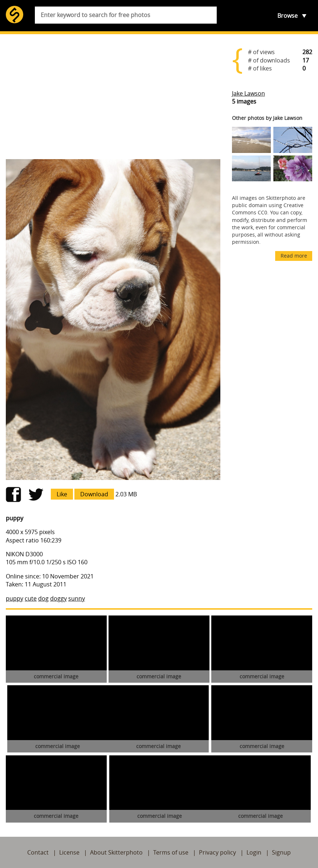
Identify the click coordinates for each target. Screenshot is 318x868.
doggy (58, 598)
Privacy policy (217, 852)
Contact (38, 852)
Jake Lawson (248, 93)
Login (254, 852)
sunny (77, 598)
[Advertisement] (113, 97)
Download (94, 494)
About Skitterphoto (116, 852)
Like (62, 494)
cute (31, 598)
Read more (294, 256)
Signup (281, 852)
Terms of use (171, 852)
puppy (15, 598)
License (69, 852)
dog (43, 598)
